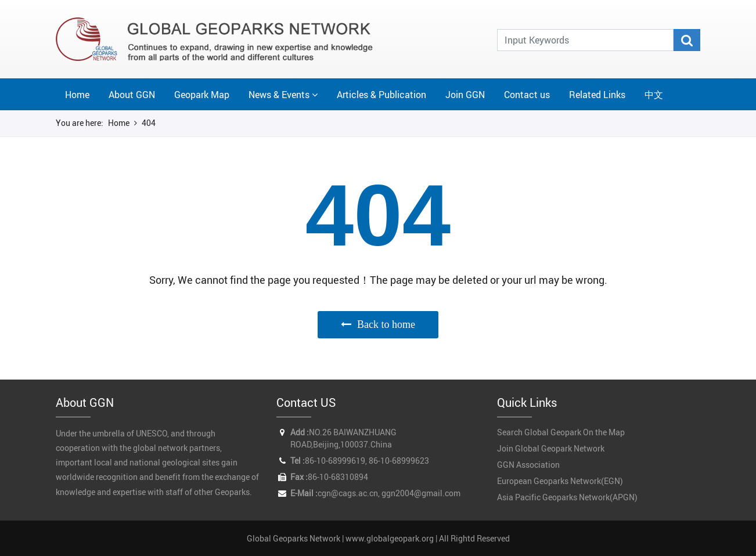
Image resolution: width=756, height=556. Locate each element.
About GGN (132, 95)
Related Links (597, 95)
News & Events (279, 95)
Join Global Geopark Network (551, 448)
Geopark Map (202, 95)
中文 (654, 95)
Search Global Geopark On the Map (561, 432)
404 (149, 123)
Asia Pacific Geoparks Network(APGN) (567, 497)
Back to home (386, 324)
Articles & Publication (381, 95)
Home (77, 95)
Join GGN (465, 95)
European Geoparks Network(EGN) (560, 481)
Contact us (527, 95)
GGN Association (528, 465)
